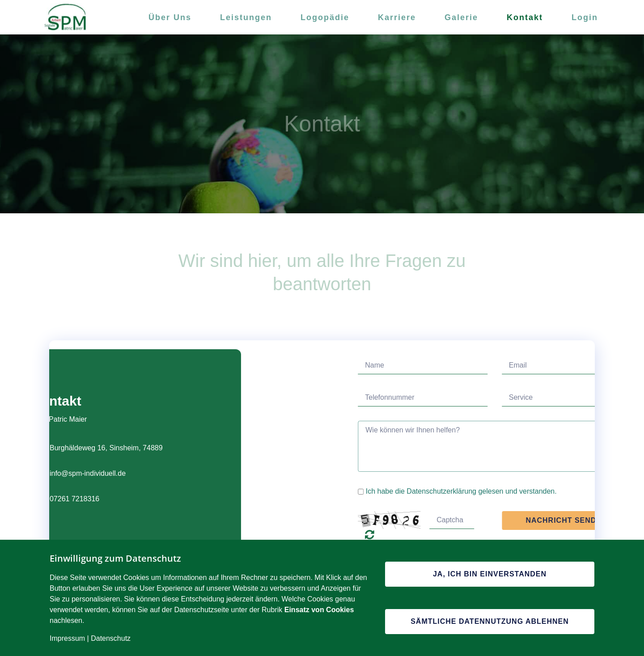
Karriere (397, 17)
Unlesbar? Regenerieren (460, 534)
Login (585, 17)
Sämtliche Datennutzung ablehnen (490, 621)
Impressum (67, 638)
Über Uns (170, 17)
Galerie (461, 17)
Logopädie (325, 17)
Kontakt (525, 17)
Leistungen (246, 17)
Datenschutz (111, 638)
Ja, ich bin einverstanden (490, 574)
